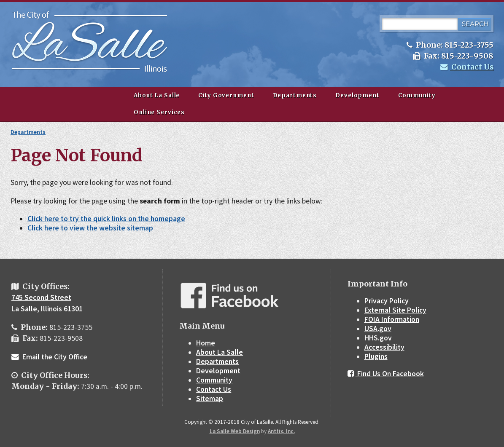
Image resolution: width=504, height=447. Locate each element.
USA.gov (378, 329)
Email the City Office (49, 357)
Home (206, 343)
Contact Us (467, 67)
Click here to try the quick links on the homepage (106, 219)
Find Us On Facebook (386, 374)
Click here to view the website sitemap (90, 228)
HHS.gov (378, 338)
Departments (295, 95)
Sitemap (210, 399)
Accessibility (384, 347)
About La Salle (157, 95)
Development (357, 95)
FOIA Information (392, 319)
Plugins (376, 356)
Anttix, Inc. (281, 431)
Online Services (159, 112)
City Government (226, 95)
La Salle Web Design (235, 431)
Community (417, 95)
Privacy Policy (387, 301)
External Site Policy (395, 310)
